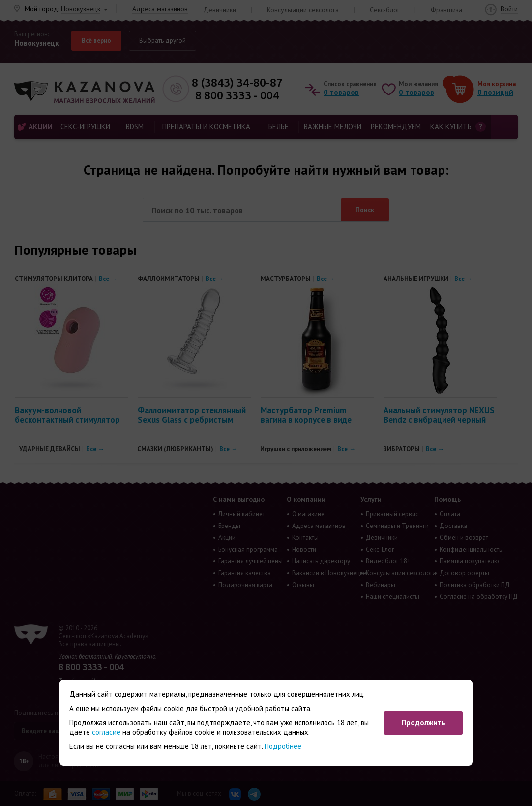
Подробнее (283, 746)
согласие (106, 732)
